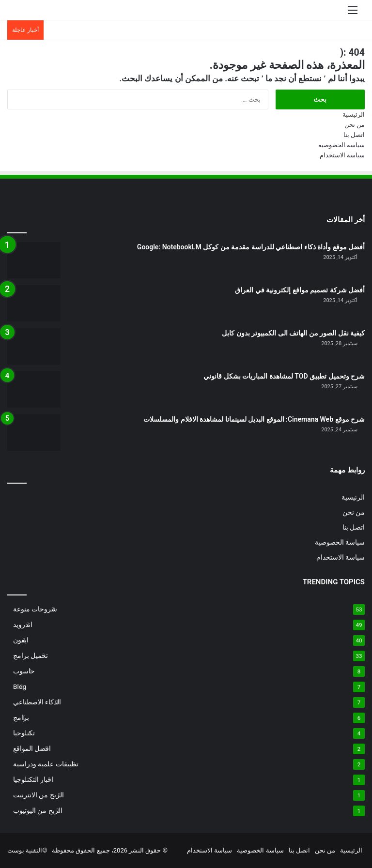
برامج (21, 717)
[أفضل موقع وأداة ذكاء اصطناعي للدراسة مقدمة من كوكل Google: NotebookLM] (34, 260)
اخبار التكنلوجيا (33, 779)
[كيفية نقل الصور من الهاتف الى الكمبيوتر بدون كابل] (34, 346)
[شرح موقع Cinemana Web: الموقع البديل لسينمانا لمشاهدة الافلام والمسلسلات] (34, 433)
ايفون (21, 640)
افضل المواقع (32, 748)
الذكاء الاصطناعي (37, 702)
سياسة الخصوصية (341, 145)
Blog (20, 686)
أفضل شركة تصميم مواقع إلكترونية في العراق (300, 290)
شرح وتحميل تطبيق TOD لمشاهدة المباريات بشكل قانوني (284, 376)
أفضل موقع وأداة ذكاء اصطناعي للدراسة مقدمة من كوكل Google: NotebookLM (251, 247)
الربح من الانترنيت (39, 795)
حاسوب (24, 671)
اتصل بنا (354, 135)
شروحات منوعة (35, 609)
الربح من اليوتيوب (38, 810)
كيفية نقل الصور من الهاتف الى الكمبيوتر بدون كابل (293, 333)
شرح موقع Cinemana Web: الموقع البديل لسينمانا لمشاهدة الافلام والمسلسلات (254, 419)
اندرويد (23, 624)
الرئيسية (354, 114)
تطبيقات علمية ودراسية (46, 764)
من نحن (355, 125)
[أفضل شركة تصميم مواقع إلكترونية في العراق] (34, 303)
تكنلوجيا (24, 733)
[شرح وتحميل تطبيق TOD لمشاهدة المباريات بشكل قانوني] (34, 389)
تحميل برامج (31, 655)
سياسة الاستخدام (342, 155)
